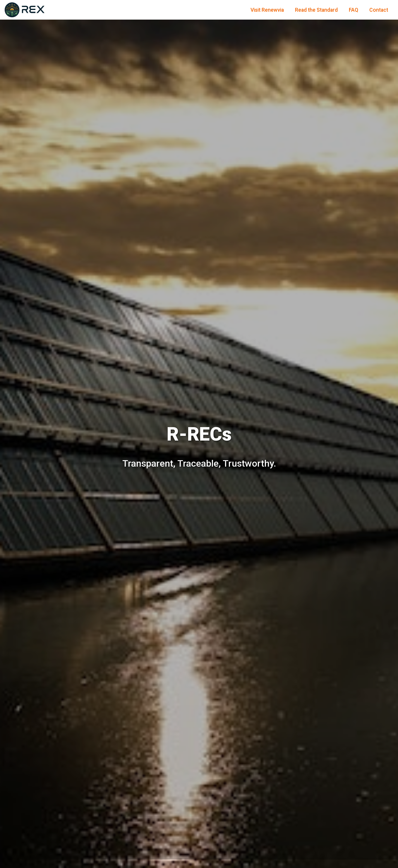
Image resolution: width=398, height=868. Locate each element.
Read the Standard (316, 10)
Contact (379, 10)
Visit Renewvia (267, 10)
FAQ (354, 10)
